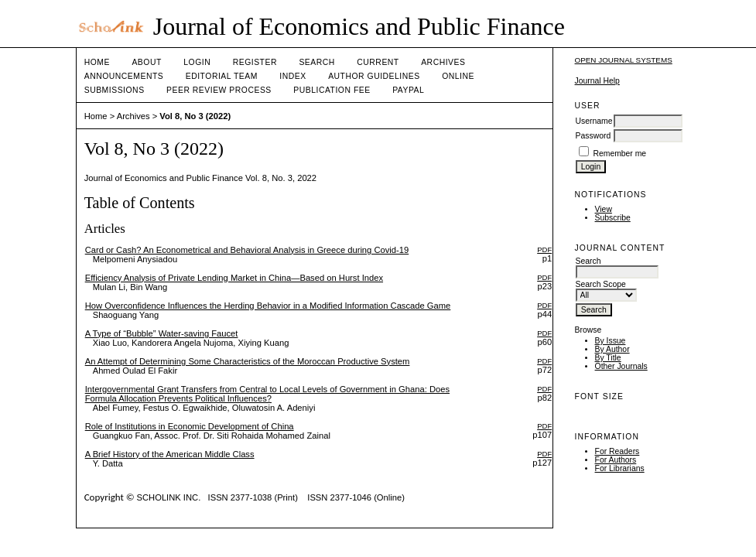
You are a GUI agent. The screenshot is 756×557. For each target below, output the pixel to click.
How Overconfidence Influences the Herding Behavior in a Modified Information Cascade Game (268, 306)
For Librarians (620, 468)
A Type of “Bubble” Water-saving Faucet (162, 333)
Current (378, 62)
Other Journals (621, 366)
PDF (544, 249)
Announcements (124, 76)
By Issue (611, 341)
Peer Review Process (219, 90)
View (604, 209)
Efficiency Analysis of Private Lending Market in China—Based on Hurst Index (234, 278)
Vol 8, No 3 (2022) (195, 116)
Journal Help (597, 81)
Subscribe (613, 218)
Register (255, 62)
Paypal (408, 90)
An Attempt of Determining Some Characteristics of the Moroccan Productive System (248, 361)
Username (594, 121)
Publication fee (332, 90)
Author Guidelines (374, 76)
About (146, 62)
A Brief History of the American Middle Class (170, 454)
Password (594, 136)
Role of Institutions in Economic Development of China (190, 426)
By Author (612, 349)
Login (197, 62)
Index (292, 76)
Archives (443, 62)
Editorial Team (222, 76)
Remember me (619, 154)
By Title (608, 358)
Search (316, 62)
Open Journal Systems (624, 60)
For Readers (617, 451)
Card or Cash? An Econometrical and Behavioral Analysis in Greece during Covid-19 (247, 250)
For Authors (616, 460)
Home (97, 62)
